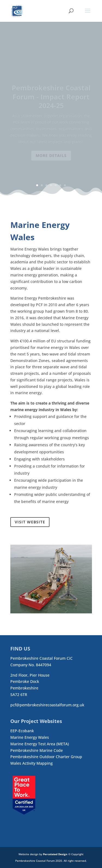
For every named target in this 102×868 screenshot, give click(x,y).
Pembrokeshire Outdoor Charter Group (46, 757)
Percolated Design (55, 854)
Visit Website (30, 522)
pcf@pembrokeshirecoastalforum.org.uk (47, 705)
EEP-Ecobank (22, 731)
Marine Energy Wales (30, 737)
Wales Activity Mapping (32, 763)
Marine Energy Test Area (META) (40, 744)
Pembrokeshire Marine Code (37, 750)
